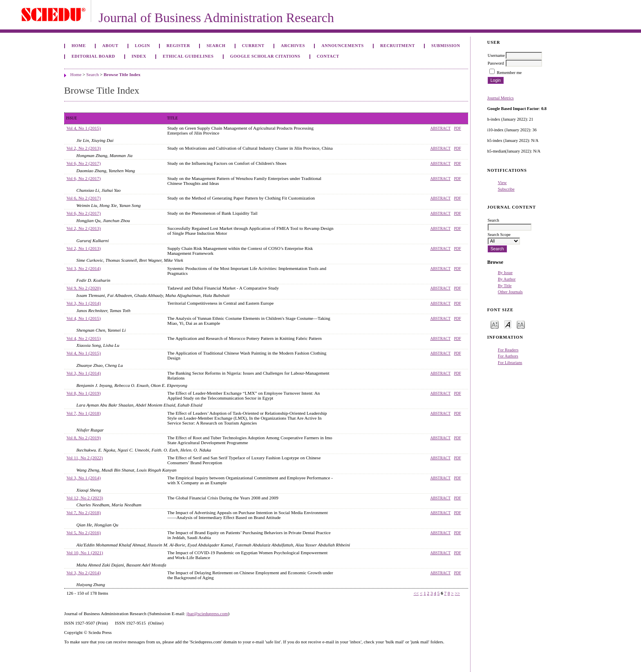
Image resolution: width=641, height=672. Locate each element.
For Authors (508, 356)
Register (178, 46)
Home (79, 46)
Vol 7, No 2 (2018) (83, 512)
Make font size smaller (495, 324)
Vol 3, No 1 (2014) (83, 303)
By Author (507, 279)
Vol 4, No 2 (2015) (83, 338)
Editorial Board (93, 56)
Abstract (440, 128)
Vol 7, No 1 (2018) (83, 413)
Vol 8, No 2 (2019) (83, 438)
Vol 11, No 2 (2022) (84, 458)
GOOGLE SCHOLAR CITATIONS (265, 56)
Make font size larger (521, 324)
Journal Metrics (501, 98)
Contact (328, 56)
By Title (505, 286)
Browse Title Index (122, 74)
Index (139, 56)
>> (457, 593)
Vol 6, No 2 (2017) (83, 163)
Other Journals (510, 292)
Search (216, 46)
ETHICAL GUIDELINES (188, 56)
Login (142, 46)
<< (416, 593)
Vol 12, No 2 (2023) (85, 498)
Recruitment (398, 46)
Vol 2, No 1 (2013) (83, 248)
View (502, 183)
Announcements (343, 46)
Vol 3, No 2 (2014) (83, 268)
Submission (446, 46)
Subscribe (506, 189)
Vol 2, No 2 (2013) (83, 148)
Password (496, 63)
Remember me (509, 73)
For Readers (508, 350)
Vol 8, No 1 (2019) (83, 393)
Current (253, 46)
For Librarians (510, 363)
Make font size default (508, 324)
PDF (457, 128)
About (110, 46)
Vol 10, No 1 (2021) (85, 553)
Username (496, 55)
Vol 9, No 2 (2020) (83, 288)
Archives (293, 46)
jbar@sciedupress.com (207, 614)
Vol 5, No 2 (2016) (83, 533)
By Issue (505, 273)
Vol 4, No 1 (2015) (83, 128)
